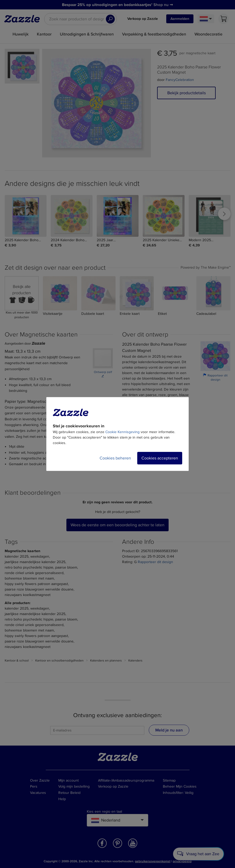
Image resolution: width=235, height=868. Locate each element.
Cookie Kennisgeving (122, 432)
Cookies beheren (115, 458)
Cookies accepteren (160, 458)
